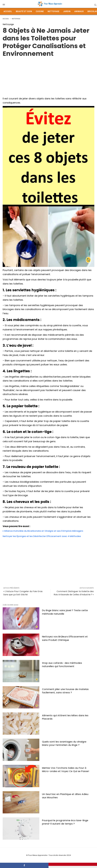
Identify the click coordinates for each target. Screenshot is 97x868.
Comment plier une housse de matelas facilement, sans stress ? (65, 691)
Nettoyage (54, 11)
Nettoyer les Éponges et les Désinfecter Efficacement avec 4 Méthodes (45, 536)
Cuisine (40, 11)
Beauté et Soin (24, 11)
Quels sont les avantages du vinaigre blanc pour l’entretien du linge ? (64, 743)
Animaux (79, 11)
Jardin (67, 11)
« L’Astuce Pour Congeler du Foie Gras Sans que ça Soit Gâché (23, 593)
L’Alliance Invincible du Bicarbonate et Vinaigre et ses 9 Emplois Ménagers (46, 531)
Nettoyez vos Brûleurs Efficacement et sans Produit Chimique (65, 638)
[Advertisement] (48, 76)
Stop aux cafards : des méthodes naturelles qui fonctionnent (62, 665)
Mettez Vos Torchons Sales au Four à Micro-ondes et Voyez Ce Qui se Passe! (66, 770)
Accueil (8, 11)
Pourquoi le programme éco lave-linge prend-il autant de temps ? (65, 822)
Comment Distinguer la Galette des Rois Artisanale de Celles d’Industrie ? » (74, 593)
